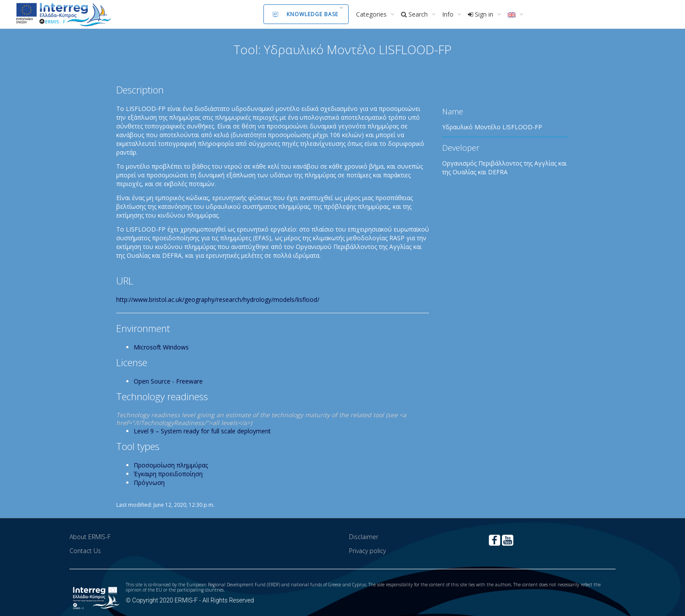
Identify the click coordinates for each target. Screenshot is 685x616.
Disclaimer (364, 537)
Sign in (481, 14)
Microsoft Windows (161, 347)
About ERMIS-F (90, 537)
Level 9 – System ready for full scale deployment (202, 431)
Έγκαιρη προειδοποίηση (168, 474)
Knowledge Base (305, 14)
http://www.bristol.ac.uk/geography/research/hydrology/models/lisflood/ (218, 299)
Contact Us (85, 551)
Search (415, 14)
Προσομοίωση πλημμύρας (171, 465)
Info (449, 14)
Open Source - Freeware (168, 381)
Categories (372, 14)
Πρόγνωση (149, 483)
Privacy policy (367, 551)
